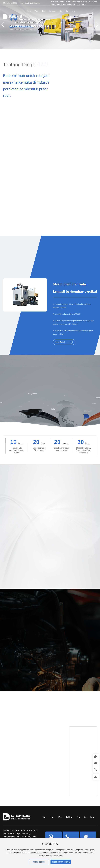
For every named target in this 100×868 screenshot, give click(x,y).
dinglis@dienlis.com (32, 3)
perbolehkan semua (61, 862)
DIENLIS (56, 279)
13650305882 (12, 3)
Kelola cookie (39, 862)
